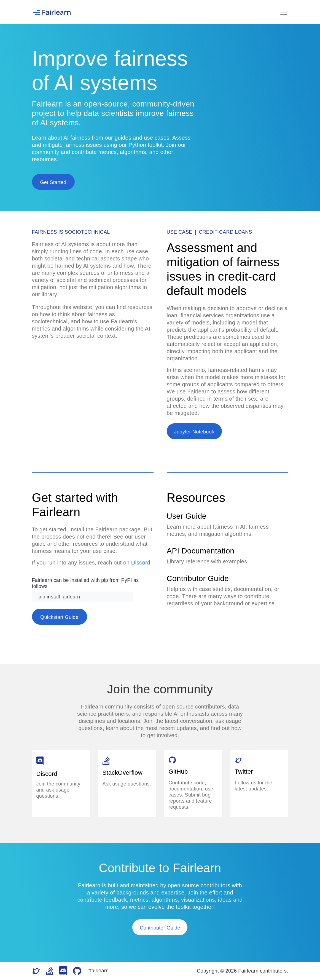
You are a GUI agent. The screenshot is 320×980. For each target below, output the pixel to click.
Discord (141, 563)
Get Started (53, 182)
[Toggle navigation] (284, 12)
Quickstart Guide (59, 617)
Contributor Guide (160, 928)
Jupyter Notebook (194, 432)
